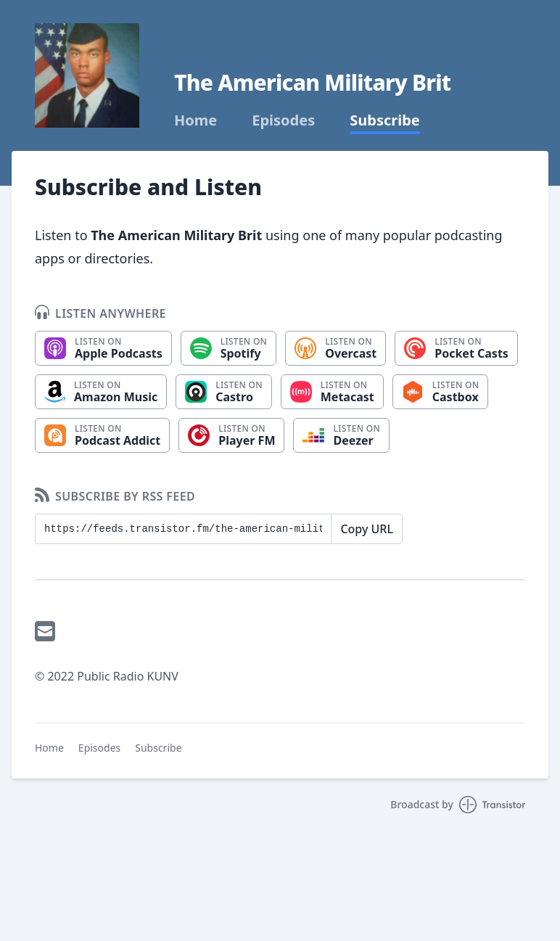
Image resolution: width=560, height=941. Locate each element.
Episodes (283, 120)
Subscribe (385, 120)
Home (195, 120)
